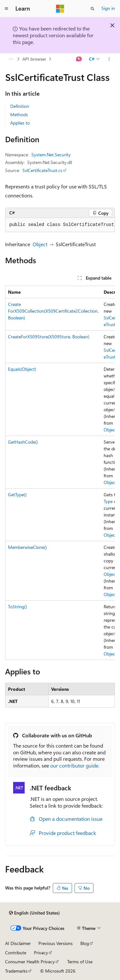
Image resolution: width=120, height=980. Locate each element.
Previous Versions (56, 943)
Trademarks (16, 971)
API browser (34, 59)
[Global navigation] (6, 9)
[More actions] (109, 59)
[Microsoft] (60, 9)
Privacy (41, 953)
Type (108, 501)
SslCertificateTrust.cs (42, 170)
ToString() (17, 607)
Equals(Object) (22, 369)
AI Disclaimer (18, 943)
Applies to (20, 123)
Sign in (108, 8)
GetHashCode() (23, 442)
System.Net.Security (51, 155)
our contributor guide (74, 765)
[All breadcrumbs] (11, 59)
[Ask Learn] (79, 59)
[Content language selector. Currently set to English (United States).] (34, 913)
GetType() (17, 494)
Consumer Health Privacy (30, 962)
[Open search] (92, 9)
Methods (19, 114)
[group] (60, 473)
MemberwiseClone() (27, 547)
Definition (20, 106)
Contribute (16, 953)
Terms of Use (80, 962)
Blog (85, 943)
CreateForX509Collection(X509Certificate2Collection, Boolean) (53, 311)
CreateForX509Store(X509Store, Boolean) (49, 337)
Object (40, 244)
